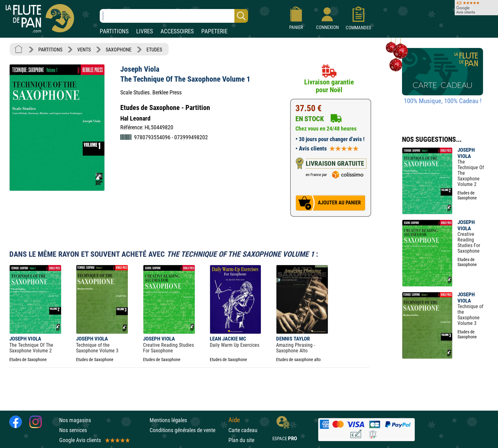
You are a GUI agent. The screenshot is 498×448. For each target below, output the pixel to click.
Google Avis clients (94, 440)
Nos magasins (75, 420)
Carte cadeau (243, 430)
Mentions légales (168, 420)
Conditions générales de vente (187, 430)
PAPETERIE (214, 31)
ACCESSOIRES (177, 31)
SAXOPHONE (119, 50)
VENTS (84, 50)
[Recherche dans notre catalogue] (174, 16)
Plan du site (241, 440)
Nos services (73, 430)
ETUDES (154, 50)
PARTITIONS (114, 31)
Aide (234, 420)
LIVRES (145, 31)
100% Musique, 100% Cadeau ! (443, 101)
